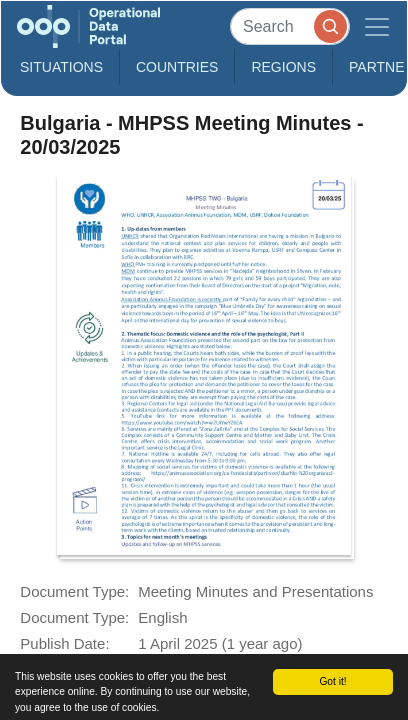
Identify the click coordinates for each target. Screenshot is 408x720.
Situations (61, 67)
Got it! (332, 681)
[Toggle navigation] (377, 26)
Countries (177, 67)
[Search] (290, 26)
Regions (283, 67)
